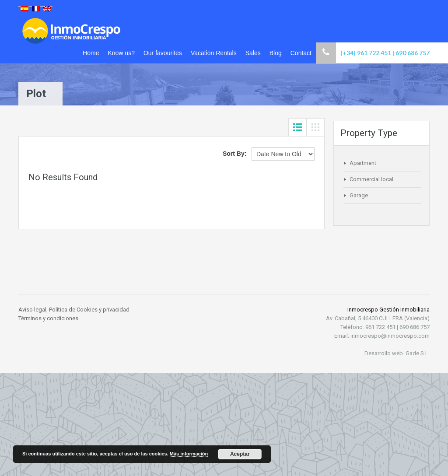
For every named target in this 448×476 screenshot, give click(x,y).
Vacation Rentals (214, 53)
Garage (359, 195)
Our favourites (163, 53)
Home (91, 53)
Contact (301, 53)
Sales (253, 53)
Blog (276, 53)
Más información (189, 454)
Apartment (363, 163)
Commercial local (371, 179)
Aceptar (240, 454)
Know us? (121, 53)
